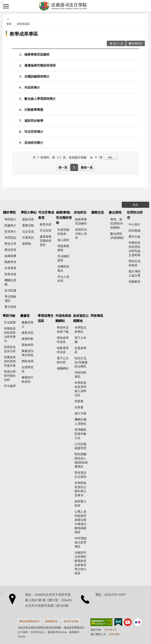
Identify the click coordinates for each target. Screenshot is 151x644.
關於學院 (9, 212)
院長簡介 (10, 231)
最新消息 (28, 219)
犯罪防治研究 (135, 215)
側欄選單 (6, 6)
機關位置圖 (10, 282)
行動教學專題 (34, 109)
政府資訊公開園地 (81, 318)
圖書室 (25, 316)
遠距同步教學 (34, 120)
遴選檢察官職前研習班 (40, 65)
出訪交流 (28, 231)
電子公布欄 (80, 340)
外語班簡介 (32, 87)
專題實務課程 (63, 248)
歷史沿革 (10, 244)
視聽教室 (134, 281)
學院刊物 (9, 316)
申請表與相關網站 (63, 318)
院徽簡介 (10, 225)
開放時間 (28, 345)
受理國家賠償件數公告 (80, 434)
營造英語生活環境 (80, 475)
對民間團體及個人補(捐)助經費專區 (81, 460)
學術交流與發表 (134, 263)
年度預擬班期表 (63, 232)
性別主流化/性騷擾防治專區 (81, 362)
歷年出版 (134, 236)
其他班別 (80, 212)
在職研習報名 (63, 268)
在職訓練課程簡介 (37, 76)
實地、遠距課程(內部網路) (117, 223)
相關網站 (63, 368)
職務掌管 (10, 262)
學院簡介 (10, 219)
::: (2, 2)
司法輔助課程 (63, 258)
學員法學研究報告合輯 (10, 376)
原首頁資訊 (23, 24)
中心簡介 (134, 224)
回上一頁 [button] (118, 43)
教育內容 (46, 224)
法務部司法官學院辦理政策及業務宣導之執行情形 (80, 563)
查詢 (145, 6)
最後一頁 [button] (87, 167)
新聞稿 (27, 244)
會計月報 (80, 413)
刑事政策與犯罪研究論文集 (10, 361)
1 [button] (74, 167)
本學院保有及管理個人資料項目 (80, 389)
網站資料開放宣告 (29, 621)
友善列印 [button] (137, 43)
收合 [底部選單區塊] (135, 205)
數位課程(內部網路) (117, 236)
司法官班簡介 (34, 131)
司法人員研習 (63, 279)
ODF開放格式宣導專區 (81, 542)
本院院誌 (10, 237)
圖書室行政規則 (28, 379)
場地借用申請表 (63, 340)
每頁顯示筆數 (78, 157)
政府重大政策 (80, 503)
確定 (110, 157)
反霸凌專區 (80, 350)
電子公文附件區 (63, 360)
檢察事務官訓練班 (37, 54)
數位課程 (115, 212)
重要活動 (28, 225)
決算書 (79, 407)
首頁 (9, 24)
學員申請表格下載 (63, 329)
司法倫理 (10, 386)
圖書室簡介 (28, 324)
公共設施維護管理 (80, 446)
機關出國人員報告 (80, 421)
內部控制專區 (80, 374)
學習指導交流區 (46, 318)
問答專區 (97, 316)
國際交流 (98, 212)
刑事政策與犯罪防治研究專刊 (10, 335)
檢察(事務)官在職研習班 (64, 217)
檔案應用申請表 (63, 350)
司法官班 (46, 230)
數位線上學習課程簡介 (40, 98)
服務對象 (28, 339)
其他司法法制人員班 (81, 234)
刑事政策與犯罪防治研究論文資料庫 (134, 249)
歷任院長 (10, 250)
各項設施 (10, 290)
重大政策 (10, 307)
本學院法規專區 (80, 329)
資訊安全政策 (71, 621)
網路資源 (28, 361)
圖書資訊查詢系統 (28, 353)
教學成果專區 (24, 34)
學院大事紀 (29, 212)
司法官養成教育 (46, 215)
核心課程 (63, 240)
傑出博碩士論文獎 (134, 273)
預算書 (79, 401)
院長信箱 (10, 274)
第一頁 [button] (63, 167)
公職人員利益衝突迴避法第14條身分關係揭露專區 (81, 522)
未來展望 (10, 268)
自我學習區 (28, 369)
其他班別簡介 (34, 142)
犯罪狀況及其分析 (10, 349)
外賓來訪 (28, 237)
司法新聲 (10, 322)
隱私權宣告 (52, 621)
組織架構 (10, 256)
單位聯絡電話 (10, 298)
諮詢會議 (134, 230)
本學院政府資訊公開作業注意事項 (80, 489)
